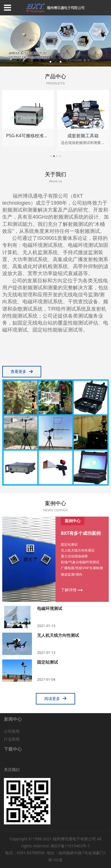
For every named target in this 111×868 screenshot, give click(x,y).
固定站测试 (48, 662)
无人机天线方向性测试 (58, 635)
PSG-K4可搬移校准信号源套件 (36, 136)
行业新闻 (12, 739)
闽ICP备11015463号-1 (70, 846)
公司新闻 (12, 731)
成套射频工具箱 (83, 136)
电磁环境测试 (50, 608)
